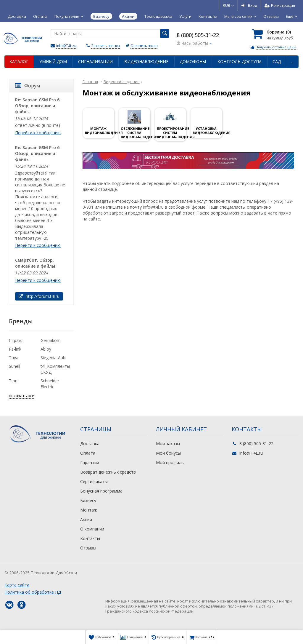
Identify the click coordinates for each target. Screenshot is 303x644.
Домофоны (193, 61)
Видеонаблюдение (146, 61)
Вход (249, 5)
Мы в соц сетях (240, 16)
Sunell (14, 366)
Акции (86, 519)
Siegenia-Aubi (53, 358)
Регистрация (280, 5)
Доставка (17, 16)
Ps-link (15, 349)
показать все (22, 396)
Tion (13, 381)
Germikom (51, 340)
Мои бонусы (168, 453)
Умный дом (53, 61)
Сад (277, 61)
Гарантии (90, 462)
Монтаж (89, 510)
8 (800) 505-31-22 (198, 35)
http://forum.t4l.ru (39, 296)
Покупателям (69, 16)
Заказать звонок (106, 46)
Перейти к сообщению (38, 133)
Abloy (46, 349)
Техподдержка (158, 16)
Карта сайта (17, 585)
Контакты (208, 16)
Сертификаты (94, 481)
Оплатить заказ (144, 46)
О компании (92, 529)
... (292, 61)
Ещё (292, 16)
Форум (28, 86)
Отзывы (271, 16)
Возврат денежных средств (108, 472)
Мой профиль (170, 462)
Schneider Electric (50, 384)
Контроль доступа (240, 61)
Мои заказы (168, 444)
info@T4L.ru (66, 46)
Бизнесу (88, 500)
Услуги (185, 16)
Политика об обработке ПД (33, 592)
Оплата (40, 16)
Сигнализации (95, 61)
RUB (228, 5)
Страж (15, 340)
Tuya (14, 358)
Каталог (19, 61)
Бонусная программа (101, 491)
